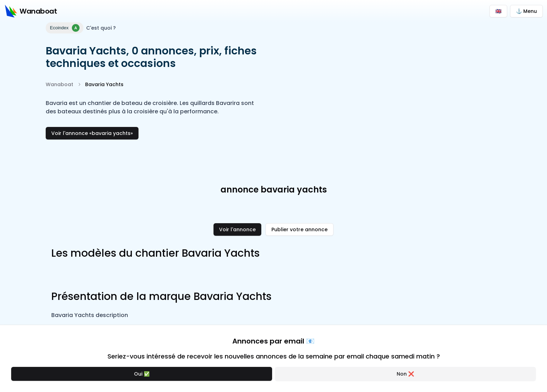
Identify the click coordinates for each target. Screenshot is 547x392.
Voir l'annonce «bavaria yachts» (92, 133)
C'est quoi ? (101, 28)
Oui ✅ (142, 374)
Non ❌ (405, 374)
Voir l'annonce (237, 229)
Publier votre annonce (299, 229)
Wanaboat (59, 84)
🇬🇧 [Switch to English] (498, 11)
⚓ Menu (526, 11)
